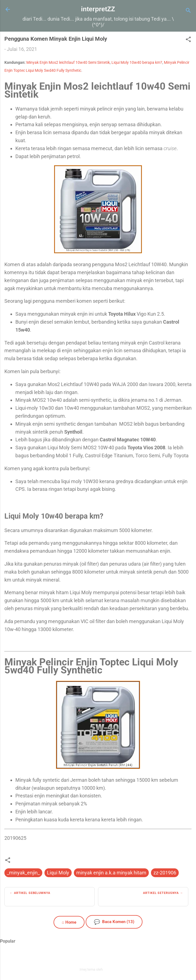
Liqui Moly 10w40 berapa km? (137, 62)
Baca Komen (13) (114, 922)
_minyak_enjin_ (23, 873)
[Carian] (188, 11)
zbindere (110, 969)
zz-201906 (165, 873)
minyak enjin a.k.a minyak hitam (111, 873)
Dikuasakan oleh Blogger (98, 958)
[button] (188, 40)
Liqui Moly (58, 873)
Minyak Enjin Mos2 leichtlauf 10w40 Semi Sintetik (68, 62)
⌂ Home (69, 922)
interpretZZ (98, 9)
